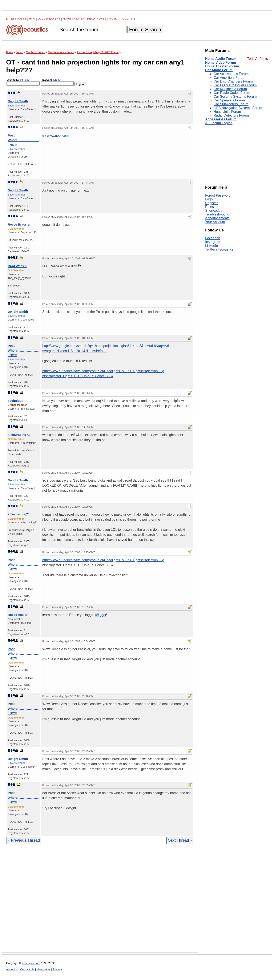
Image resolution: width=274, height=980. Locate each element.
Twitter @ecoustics (219, 249)
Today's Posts (258, 59)
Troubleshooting (217, 214)
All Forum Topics (219, 123)
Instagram (213, 242)
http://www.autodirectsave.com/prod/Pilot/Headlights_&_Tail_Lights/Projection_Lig (103, 560)
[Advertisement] (100, 901)
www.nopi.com (58, 136)
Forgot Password (218, 195)
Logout (210, 199)
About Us (12, 969)
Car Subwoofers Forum (231, 104)
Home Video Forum (221, 62)
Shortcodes (214, 211)
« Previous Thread (24, 840)
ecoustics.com (31, 963)
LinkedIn (212, 246)
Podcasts (128, 19)
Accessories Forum (221, 119)
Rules (209, 207)
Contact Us (27, 969)
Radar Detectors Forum (231, 115)
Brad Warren (17, 266)
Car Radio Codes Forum (232, 93)
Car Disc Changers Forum (233, 81)
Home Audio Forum (221, 59)
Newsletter (43, 969)
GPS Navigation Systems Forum (238, 108)
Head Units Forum (227, 112)
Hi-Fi (32, 19)
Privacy (57, 969)
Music (113, 19)
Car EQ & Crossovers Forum (235, 85)
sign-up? (24, 80)
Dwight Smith (18, 101)
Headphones (97, 19)
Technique (16, 401)
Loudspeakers (49, 19)
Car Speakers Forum (229, 100)
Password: (57, 82)
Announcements (217, 218)
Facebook (213, 238)
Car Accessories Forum (231, 74)
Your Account (215, 222)
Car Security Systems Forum (235, 97)
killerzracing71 (19, 435)
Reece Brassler (19, 224)
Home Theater (74, 19)
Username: (23, 82)
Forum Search (145, 30)
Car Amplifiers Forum (229, 78)
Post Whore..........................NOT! (23, 140)
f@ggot (101, 615)
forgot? (57, 80)
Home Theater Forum (222, 66)
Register (211, 203)
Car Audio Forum (219, 70)
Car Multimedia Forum (230, 89)
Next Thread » (180, 840)
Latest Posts (16, 19)
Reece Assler (18, 615)
